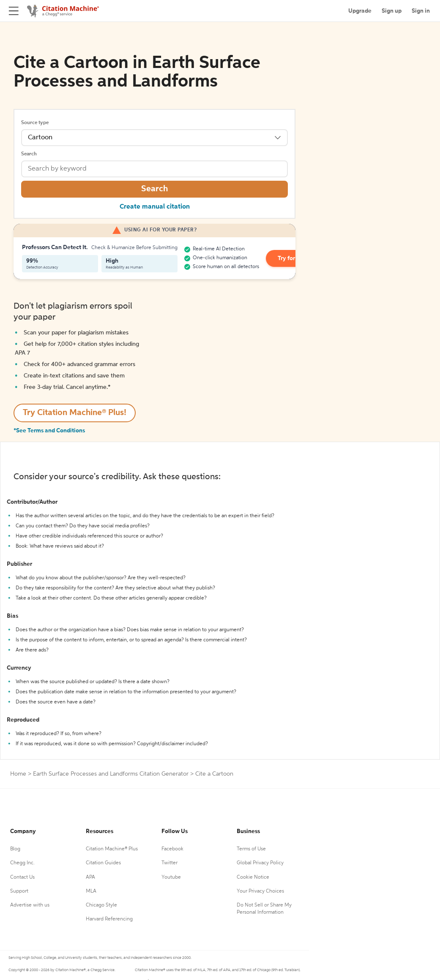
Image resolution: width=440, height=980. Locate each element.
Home (18, 774)
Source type (35, 123)
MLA (91, 891)
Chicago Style (101, 905)
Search (29, 154)
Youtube (171, 877)
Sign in (421, 11)
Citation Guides (103, 863)
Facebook (172, 849)
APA (90, 877)
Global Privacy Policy (260, 863)
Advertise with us (30, 905)
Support (19, 891)
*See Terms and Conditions (49, 431)
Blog (15, 849)
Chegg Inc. (22, 863)
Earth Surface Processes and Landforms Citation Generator (111, 774)
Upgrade (360, 11)
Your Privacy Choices (260, 891)
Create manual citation (155, 207)
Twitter (169, 863)
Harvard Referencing (109, 919)
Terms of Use (251, 849)
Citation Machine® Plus (112, 849)
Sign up (392, 11)
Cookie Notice (253, 877)
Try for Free (293, 258)
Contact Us (22, 877)
